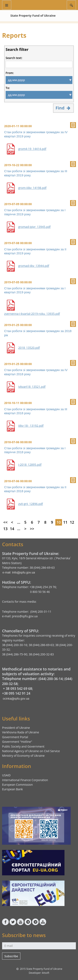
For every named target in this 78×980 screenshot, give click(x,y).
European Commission (17, 785)
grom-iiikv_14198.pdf (32, 188)
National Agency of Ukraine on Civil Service (31, 751)
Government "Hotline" (17, 742)
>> (32, 529)
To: (8, 88)
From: (10, 73)
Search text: (14, 58)
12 (72, 522)
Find (63, 108)
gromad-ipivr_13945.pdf (35, 227)
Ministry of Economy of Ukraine (23, 756)
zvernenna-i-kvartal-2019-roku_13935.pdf (32, 314)
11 (65, 522)
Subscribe (11, 956)
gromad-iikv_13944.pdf (34, 266)
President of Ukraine (16, 728)
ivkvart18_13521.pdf (32, 387)
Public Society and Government (23, 746)
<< (6, 522)
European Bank (12, 789)
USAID (6, 775)
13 (6, 529)
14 (12, 529)
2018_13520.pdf (29, 348)
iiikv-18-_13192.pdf (31, 426)
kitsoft (46, 973)
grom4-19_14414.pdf (32, 149)
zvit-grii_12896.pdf (31, 504)
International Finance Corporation (25, 780)
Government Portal (15, 737)
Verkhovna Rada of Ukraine (21, 732)
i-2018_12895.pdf (30, 465)
